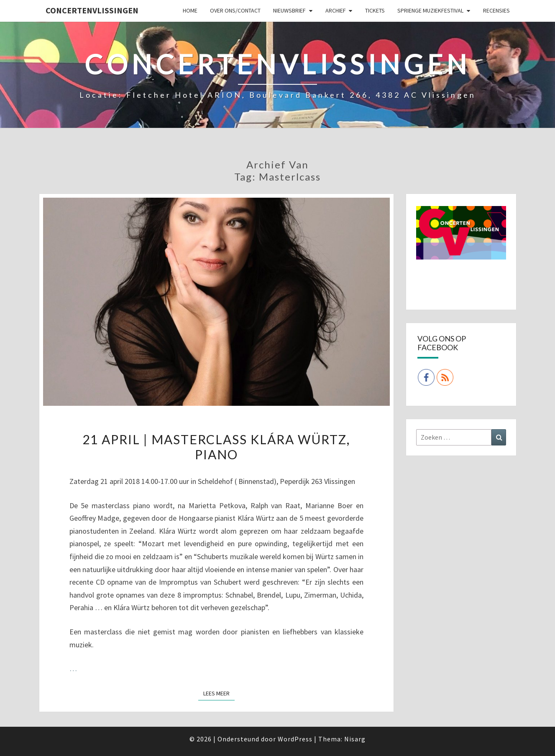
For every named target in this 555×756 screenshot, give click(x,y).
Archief (336, 10)
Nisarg (355, 739)
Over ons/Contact (235, 10)
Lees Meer (219, 693)
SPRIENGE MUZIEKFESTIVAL (430, 10)
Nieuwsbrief (289, 10)
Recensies (496, 10)
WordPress (295, 739)
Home (190, 10)
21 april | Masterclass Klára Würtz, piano (216, 447)
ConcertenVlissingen (92, 10)
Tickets (375, 10)
